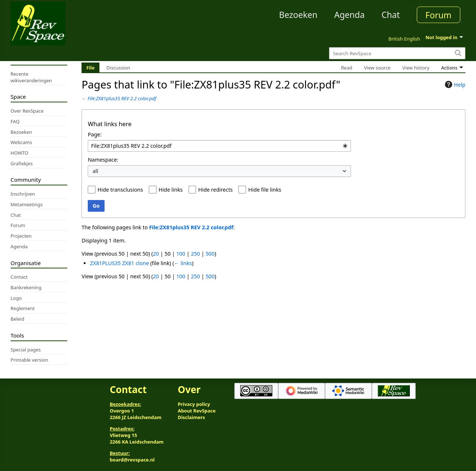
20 (156, 254)
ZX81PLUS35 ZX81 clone (119, 263)
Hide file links (265, 190)
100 (181, 254)
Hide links (171, 190)
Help (454, 84)
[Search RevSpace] (397, 53)
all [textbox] (95, 171)
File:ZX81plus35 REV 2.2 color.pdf (122, 98)
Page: (95, 134)
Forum (439, 15)
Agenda (349, 15)
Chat (390, 15)
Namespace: (103, 160)
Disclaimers (191, 417)
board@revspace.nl (132, 460)
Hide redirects (215, 190)
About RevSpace (197, 411)
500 (210, 254)
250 (195, 254)
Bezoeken (298, 15)
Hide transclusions (120, 190)
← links (183, 263)
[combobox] (219, 146)
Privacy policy (194, 404)
